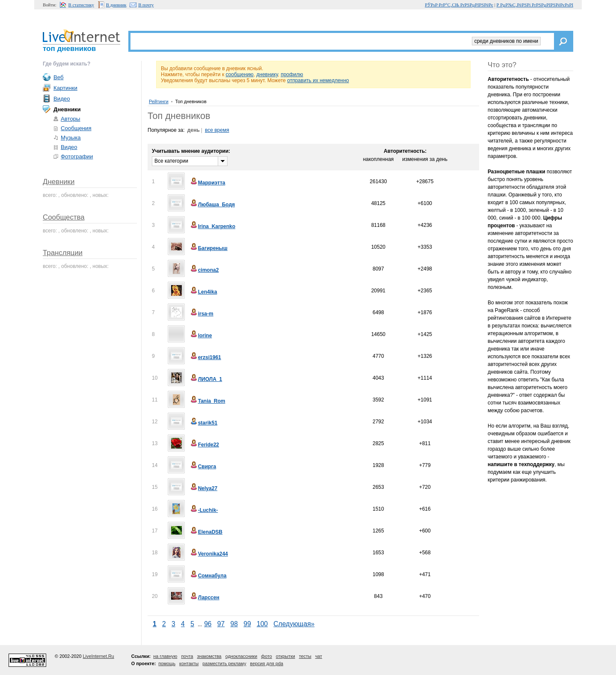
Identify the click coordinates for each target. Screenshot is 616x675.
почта (187, 656)
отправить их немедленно (318, 80)
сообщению (239, 74)
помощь (167, 663)
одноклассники (241, 656)
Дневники (59, 182)
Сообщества (64, 217)
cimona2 (204, 270)
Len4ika (203, 292)
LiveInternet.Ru (99, 656)
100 (262, 624)
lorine (201, 336)
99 (247, 624)
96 (208, 624)
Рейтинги (159, 101)
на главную (165, 656)
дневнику (267, 74)
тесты (305, 656)
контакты (189, 663)
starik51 (203, 423)
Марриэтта (207, 183)
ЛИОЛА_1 (206, 379)
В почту (146, 5)
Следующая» (294, 624)
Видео (62, 99)
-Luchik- (204, 510)
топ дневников (69, 49)
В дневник (116, 5)
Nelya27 (203, 488)
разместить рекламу (224, 663)
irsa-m (201, 314)
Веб (59, 77)
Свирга (203, 467)
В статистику (81, 5)
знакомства (209, 656)
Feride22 (204, 445)
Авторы (71, 119)
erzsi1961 (205, 357)
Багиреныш (209, 248)
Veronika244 (209, 554)
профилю (292, 74)
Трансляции (63, 253)
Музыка (71, 138)
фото (266, 656)
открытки (286, 656)
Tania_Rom (207, 401)
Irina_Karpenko (212, 226)
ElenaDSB (206, 532)
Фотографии (77, 156)
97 (221, 624)
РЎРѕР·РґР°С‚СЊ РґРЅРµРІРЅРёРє (459, 5)
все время (217, 130)
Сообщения (76, 128)
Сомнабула (208, 576)
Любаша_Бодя (212, 205)
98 (234, 624)
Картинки (65, 88)
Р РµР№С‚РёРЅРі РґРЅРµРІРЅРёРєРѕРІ (535, 5)
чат (319, 656)
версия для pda (267, 663)
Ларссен (204, 598)
